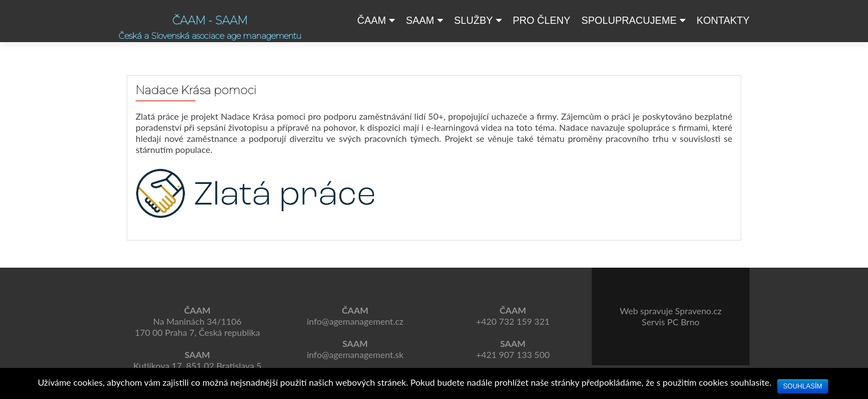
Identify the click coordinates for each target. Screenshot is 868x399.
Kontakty (723, 21)
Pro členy (541, 21)
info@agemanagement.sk (355, 354)
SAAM (420, 21)
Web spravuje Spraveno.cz (670, 311)
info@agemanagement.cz (355, 321)
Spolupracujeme (629, 21)
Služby (473, 21)
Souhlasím (803, 386)
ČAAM (371, 21)
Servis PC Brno (670, 322)
